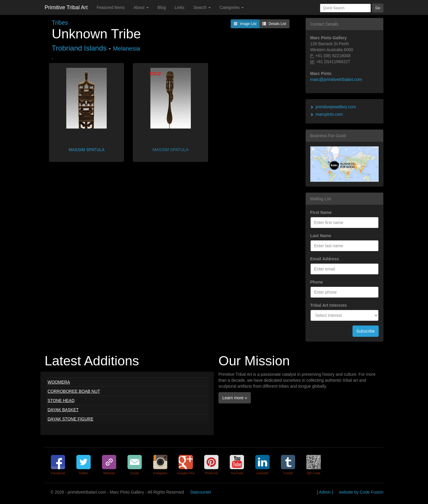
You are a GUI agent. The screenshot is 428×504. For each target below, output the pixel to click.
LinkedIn (262, 473)
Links (180, 7)
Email (135, 473)
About (141, 7)
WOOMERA (59, 382)
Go (378, 8)
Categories (232, 7)
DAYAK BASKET (63, 410)
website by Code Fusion (361, 492)
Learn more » (235, 398)
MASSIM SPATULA (87, 150)
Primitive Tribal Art (66, 7)
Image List (245, 24)
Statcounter (201, 492)
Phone (317, 282)
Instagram (160, 473)
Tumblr (288, 473)
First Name (321, 212)
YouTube (237, 473)
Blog (162, 7)
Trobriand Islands (79, 48)
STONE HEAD (61, 400)
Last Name (321, 236)
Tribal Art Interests (329, 305)
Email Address (325, 259)
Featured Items (111, 7)
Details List (274, 24)
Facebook (58, 473)
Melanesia (126, 48)
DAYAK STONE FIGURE (70, 419)
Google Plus (186, 473)
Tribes (60, 23)
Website (109, 473)
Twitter (84, 473)
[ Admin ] (325, 492)
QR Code (314, 473)
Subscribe (366, 331)
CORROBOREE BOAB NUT (74, 391)
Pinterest (211, 473)
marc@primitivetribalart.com (336, 79)
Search (202, 7)
